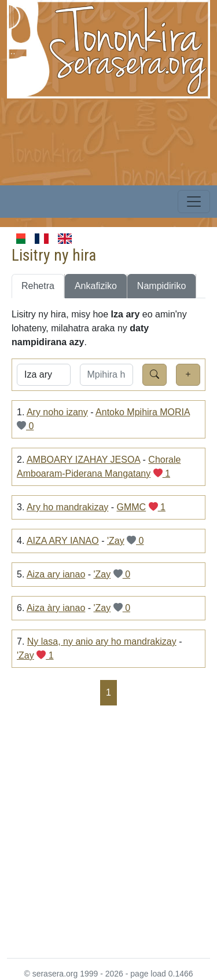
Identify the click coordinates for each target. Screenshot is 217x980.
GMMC (132, 507)
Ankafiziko (96, 286)
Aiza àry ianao (56, 608)
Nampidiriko (161, 286)
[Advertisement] (108, 831)
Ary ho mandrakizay (67, 507)
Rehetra (38, 286)
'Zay (116, 541)
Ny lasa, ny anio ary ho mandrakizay (102, 641)
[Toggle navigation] (194, 202)
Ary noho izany (57, 412)
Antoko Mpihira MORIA (143, 412)
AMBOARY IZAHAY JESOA (83, 460)
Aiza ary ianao (56, 574)
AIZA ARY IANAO (63, 541)
